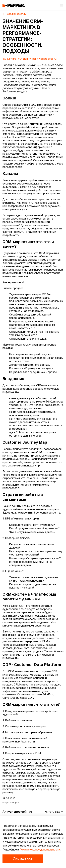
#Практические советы (43, 59)
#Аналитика (9, 59)
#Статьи (23, 59)
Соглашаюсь (23, 859)
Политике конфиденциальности (40, 850)
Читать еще (54, 812)
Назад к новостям (15, 14)
